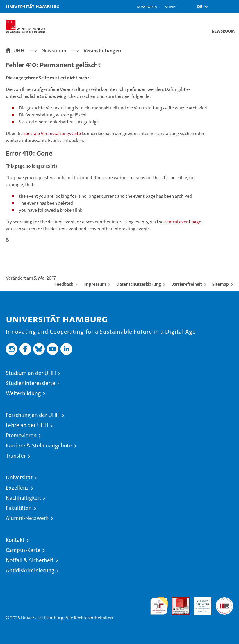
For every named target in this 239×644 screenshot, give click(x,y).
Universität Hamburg (33, 6)
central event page (183, 222)
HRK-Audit (199, 603)
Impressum (95, 284)
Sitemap (221, 284)
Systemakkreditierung (224, 600)
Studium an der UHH (31, 373)
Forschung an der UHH (33, 415)
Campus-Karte (23, 550)
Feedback (64, 284)
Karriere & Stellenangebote (39, 446)
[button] (201, 7)
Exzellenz (17, 488)
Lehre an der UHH (27, 425)
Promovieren (21, 435)
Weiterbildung (23, 393)
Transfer (16, 456)
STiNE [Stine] (170, 6)
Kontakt (15, 540)
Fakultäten (19, 508)
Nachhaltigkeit (23, 498)
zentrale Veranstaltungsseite (53, 133)
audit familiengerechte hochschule (159, 606)
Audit (178, 600)
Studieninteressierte (31, 383)
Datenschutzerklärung (139, 284)
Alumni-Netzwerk (27, 518)
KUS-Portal (148, 6)
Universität (19, 477)
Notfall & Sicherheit (30, 560)
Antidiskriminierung (30, 570)
